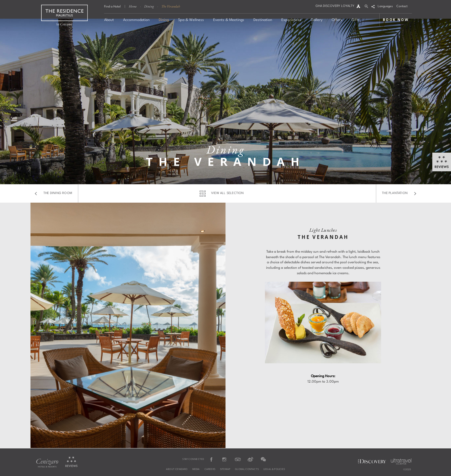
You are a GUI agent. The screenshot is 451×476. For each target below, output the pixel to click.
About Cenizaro (177, 469)
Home (133, 6)
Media (196, 469)
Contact (402, 6)
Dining (149, 6)
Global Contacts (247, 469)
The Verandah (171, 6)
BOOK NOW (396, 20)
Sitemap (225, 469)
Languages (385, 6)
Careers (210, 469)
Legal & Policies (274, 469)
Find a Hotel (112, 7)
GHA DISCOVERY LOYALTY (335, 6)
